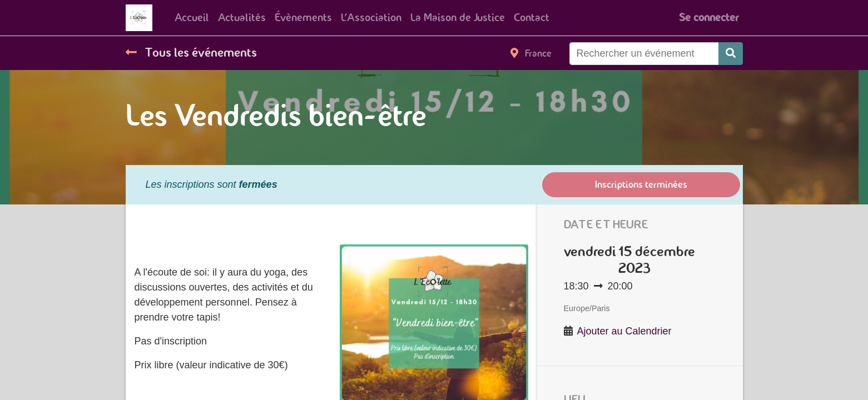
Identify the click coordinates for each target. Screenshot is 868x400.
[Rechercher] (731, 54)
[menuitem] (192, 18)
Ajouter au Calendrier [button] (624, 331)
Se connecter (709, 17)
